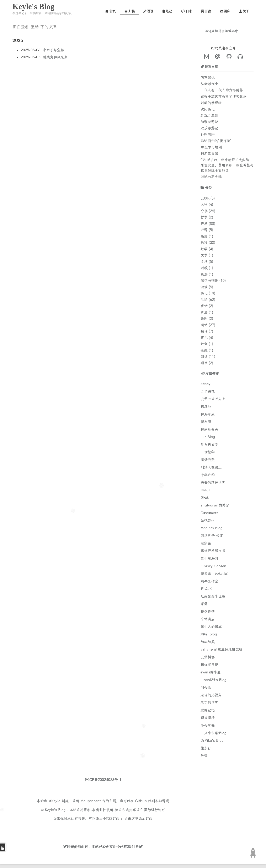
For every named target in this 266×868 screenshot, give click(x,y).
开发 (204, 224)
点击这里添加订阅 (138, 819)
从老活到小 (209, 84)
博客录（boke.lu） (216, 574)
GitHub (141, 801)
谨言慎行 (208, 718)
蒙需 (204, 604)
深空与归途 (209, 281)
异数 (204, 756)
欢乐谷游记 (209, 128)
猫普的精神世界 (213, 483)
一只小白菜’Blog (214, 733)
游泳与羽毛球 (211, 177)
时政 (204, 268)
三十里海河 (209, 558)
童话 (204, 306)
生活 (204, 300)
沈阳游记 (208, 109)
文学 (204, 255)
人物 (204, 205)
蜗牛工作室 (209, 581)
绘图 (204, 319)
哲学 (204, 217)
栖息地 (206, 407)
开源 (204, 230)
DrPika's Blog (212, 740)
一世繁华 (208, 452)
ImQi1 (206, 490)
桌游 (204, 274)
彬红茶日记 (209, 665)
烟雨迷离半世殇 (213, 596)
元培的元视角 (211, 695)
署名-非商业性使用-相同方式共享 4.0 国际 (117, 810)
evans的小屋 (211, 672)
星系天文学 (209, 445)
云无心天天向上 (213, 399)
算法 (204, 312)
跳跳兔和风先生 (55, 57)
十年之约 (208, 475)
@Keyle (55, 801)
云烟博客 (208, 657)
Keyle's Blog (33, 6)
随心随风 (208, 642)
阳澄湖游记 (209, 122)
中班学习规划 (211, 147)
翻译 (204, 331)
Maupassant (91, 801)
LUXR (205, 198)
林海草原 (208, 414)
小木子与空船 (53, 50)
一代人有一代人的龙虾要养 (222, 90)
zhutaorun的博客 (215, 505)
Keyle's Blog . (57, 810)
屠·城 (205, 498)
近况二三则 (209, 115)
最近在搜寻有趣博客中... (223, 31)
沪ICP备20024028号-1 (103, 780)
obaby (206, 384)
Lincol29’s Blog (214, 680)
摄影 (204, 236)
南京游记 (208, 77)
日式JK (206, 589)
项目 (204, 363)
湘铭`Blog (209, 634)
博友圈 (206, 422)
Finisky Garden (213, 566)
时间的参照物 (211, 103)
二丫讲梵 (208, 391)
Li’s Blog (208, 437)
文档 (204, 262)
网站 (204, 325)
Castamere (209, 513)
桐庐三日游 (209, 153)
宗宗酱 (206, 543)
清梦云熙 (208, 460)
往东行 (206, 748)
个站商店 (208, 619)
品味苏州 (208, 520)
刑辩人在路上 (211, 467)
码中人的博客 (211, 627)
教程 (204, 243)
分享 (204, 211)
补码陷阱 (208, 135)
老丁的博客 (209, 702)
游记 (204, 293)
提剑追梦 (208, 612)
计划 (204, 344)
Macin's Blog (212, 528)
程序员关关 (209, 429)
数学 (204, 249)
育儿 (204, 338)
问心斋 (206, 687)
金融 (204, 350)
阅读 (204, 357)
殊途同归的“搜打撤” (216, 141)
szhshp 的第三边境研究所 (221, 650)
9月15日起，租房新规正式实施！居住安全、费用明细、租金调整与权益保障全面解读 (227, 165)
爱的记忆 (208, 710)
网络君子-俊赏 (212, 536)
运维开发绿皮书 (213, 551)
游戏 (204, 287)
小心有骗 (208, 725)
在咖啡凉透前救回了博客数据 (224, 97)
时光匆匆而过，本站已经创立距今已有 (97, 847)
